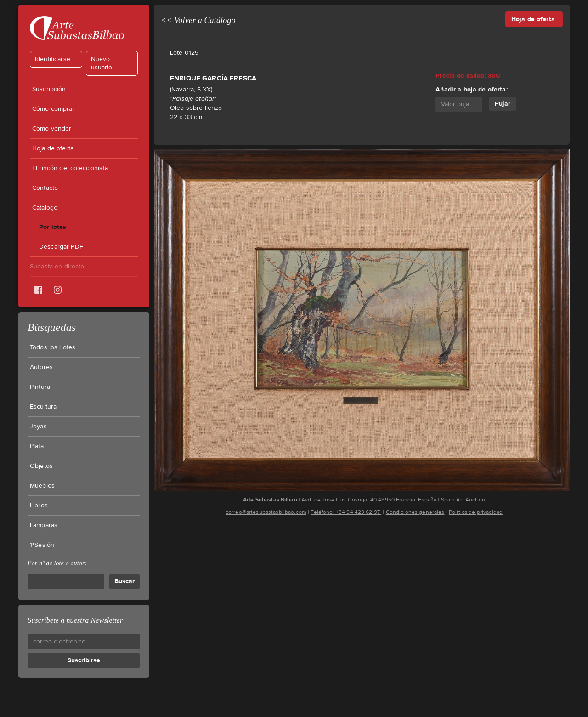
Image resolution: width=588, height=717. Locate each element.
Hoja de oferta (53, 148)
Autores (41, 367)
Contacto (45, 188)
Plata (37, 446)
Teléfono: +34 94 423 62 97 (346, 512)
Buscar (124, 581)
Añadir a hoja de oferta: (471, 89)
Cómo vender (52, 129)
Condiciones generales (415, 512)
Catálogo (45, 208)
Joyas (38, 427)
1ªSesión (42, 545)
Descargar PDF (61, 247)
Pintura (40, 387)
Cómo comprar (54, 109)
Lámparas (44, 525)
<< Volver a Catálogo (198, 20)
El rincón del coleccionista (70, 168)
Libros (39, 506)
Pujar (503, 104)
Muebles (42, 486)
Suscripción (49, 89)
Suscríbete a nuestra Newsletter (75, 620)
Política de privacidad (476, 512)
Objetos (41, 466)
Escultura (43, 407)
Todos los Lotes (53, 347)
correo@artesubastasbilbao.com (266, 512)
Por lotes (53, 227)
